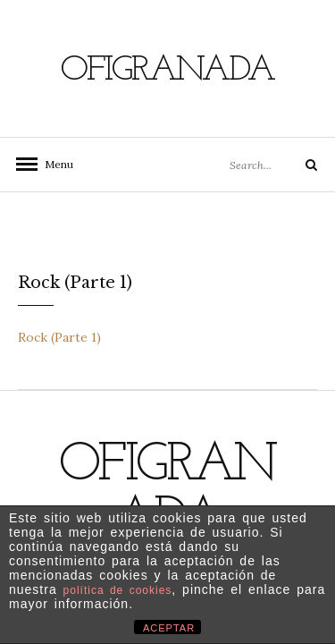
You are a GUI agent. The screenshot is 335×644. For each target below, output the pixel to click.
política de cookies (118, 590)
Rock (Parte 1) (59, 337)
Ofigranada (167, 71)
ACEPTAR (169, 628)
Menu (54, 164)
